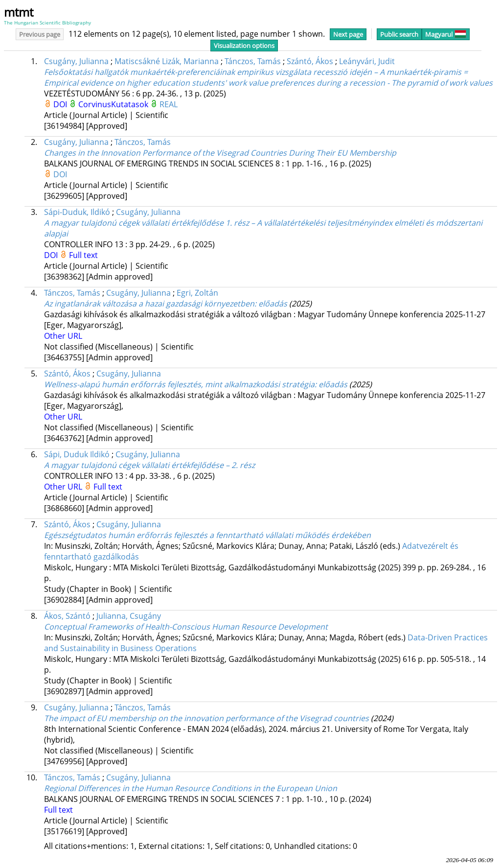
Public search (399, 34)
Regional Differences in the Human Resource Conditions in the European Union (191, 788)
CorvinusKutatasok (114, 104)
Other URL (63, 336)
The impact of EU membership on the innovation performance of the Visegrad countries (206, 718)
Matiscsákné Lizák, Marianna (167, 61)
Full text (83, 255)
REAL (169, 104)
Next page (348, 34)
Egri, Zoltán (197, 293)
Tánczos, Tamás (253, 61)
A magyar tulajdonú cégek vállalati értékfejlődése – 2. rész (149, 465)
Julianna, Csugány (129, 616)
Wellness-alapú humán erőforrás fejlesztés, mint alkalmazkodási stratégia (196, 384)
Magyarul (446, 34)
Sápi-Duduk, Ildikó (77, 212)
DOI (61, 104)
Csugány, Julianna (76, 61)
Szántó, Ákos (310, 61)
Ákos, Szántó (67, 616)
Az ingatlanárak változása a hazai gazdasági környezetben (166, 304)
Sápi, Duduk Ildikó (77, 454)
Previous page (40, 34)
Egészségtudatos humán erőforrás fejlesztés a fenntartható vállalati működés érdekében (207, 535)
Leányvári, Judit (367, 61)
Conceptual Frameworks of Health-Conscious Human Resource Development (186, 627)
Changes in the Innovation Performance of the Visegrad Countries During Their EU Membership (220, 153)
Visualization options (244, 46)
